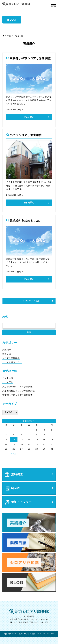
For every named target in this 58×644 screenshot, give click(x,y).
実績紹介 (7, 350)
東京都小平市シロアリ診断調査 (17, 387)
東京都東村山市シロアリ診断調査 (19, 391)
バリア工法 (8, 382)
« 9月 (14, 453)
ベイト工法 (8, 378)
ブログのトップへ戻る (29, 301)
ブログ (10, 36)
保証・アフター (21, 502)
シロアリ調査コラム (12, 362)
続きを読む (29, 117)
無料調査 (17, 474)
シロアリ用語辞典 (11, 358)
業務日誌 (7, 354)
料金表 (16, 488)
